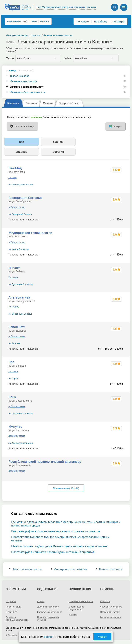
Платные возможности (81, 601)
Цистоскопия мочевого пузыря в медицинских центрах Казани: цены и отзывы (60, 539)
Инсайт (14, 268)
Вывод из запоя (20, 76)
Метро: (10, 58)
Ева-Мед (15, 168)
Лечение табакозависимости (28, 92)
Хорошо (102, 637)
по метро (118, 22)
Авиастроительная (22, 185)
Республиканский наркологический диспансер (45, 462)
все (21, 142)
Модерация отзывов (111, 617)
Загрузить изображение (50, 612)
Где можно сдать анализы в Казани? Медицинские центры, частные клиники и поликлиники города (66, 524)
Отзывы (45, 21)
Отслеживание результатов (76, 608)
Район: (68, 58)
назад (21, 71)
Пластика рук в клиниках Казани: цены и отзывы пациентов (53, 552)
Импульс (15, 427)
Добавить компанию (48, 607)
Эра (11, 362)
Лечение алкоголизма (24, 81)
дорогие (58, 152)
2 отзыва (13, 277)
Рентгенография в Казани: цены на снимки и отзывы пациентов (56, 531)
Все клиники (17, 21)
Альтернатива (19, 297)
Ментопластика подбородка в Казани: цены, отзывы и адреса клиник (59, 546)
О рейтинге (11, 612)
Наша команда (13, 607)
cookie (48, 637)
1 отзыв (12, 178)
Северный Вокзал (22, 214)
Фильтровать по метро (26, 569)
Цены (34, 21)
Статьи (41, 601)
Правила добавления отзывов (48, 619)
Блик (12, 397)
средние (22, 152)
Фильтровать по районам (69, 569)
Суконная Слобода (22, 284)
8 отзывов (14, 307)
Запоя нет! (17, 327)
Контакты (105, 601)
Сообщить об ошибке (111, 607)
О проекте (11, 601)
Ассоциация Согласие (25, 198)
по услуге (83, 22)
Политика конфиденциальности (17, 619)
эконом (58, 142)
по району (100, 22)
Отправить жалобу (110, 612)
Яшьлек (16, 343)
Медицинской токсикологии (30, 233)
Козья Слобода (20, 249)
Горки (15, 378)
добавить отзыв (17, 207)
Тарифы (73, 615)
